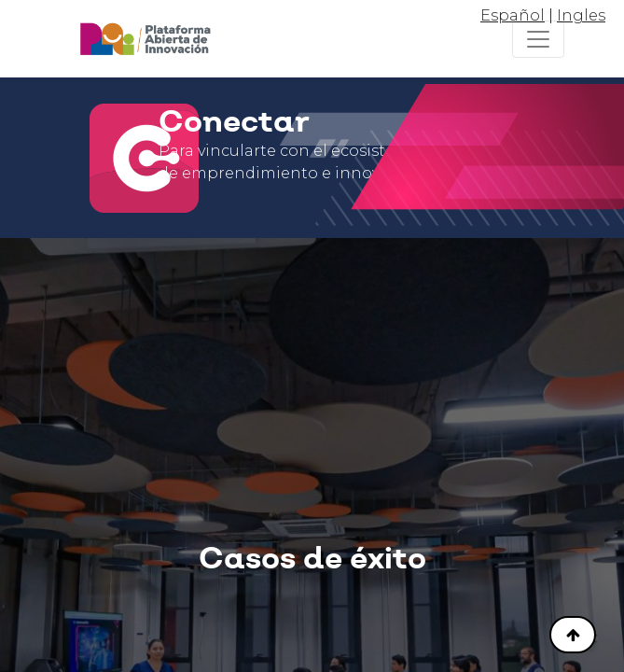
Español (513, 15)
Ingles (581, 15)
